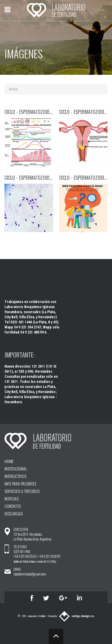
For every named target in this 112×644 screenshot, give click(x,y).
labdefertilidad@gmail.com (30, 574)
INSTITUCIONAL (16, 469)
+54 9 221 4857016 (25, 556)
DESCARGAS (14, 514)
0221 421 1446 (22, 552)
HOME (9, 461)
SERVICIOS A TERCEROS (22, 491)
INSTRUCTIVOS (15, 476)
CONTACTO (13, 506)
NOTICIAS (11, 499)
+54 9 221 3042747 (49, 556)
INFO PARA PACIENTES (20, 484)
